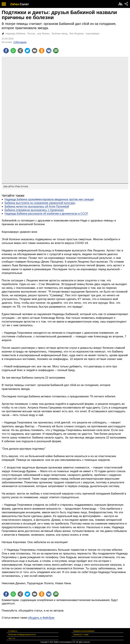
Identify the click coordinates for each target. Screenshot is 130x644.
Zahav (15, 4)
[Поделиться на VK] (49, 51)
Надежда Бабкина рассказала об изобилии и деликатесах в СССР (46, 214)
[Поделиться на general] (20, 51)
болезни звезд (59, 34)
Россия (31, 34)
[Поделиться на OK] (42, 51)
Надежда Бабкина (15, 34)
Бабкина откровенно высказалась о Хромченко (34, 210)
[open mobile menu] (4, 4)
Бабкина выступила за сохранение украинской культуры (40, 203)
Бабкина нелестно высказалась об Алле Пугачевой (37, 206)
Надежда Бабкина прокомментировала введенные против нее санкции (49, 199)
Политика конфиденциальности (22, 635)
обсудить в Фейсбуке (41, 618)
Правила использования (84, 631)
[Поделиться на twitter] (27, 51)
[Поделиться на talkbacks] (56, 51)
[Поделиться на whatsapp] (13, 51)
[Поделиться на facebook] (6, 51)
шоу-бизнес (43, 34)
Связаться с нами (81, 635)
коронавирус (93, 34)
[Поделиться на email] (35, 51)
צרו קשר (12, 638)
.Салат (24, 4)
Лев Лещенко (77, 34)
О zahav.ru (13, 631)
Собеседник (20, 42)
